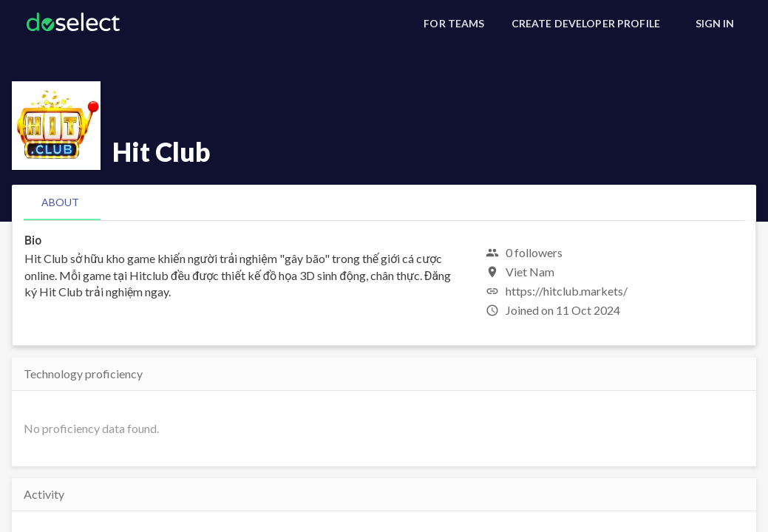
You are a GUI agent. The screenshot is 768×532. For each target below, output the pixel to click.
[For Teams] (454, 24)
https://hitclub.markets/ (567, 291)
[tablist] (384, 202)
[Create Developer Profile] (586, 24)
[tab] (60, 202)
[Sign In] (715, 24)
